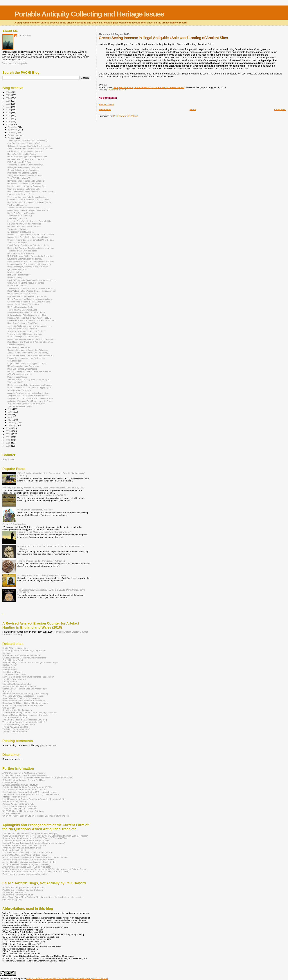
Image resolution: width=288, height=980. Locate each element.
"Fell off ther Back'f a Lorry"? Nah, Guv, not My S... (29, 379)
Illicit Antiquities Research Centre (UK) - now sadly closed (30, 792)
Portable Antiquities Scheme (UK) (18, 804)
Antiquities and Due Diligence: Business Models (28, 396)
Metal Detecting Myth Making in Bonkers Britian (28, 267)
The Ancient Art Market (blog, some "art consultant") (27, 852)
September (13, 135)
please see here (48, 745)
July (10, 409)
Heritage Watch (10, 670)
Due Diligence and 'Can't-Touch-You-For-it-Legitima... (30, 342)
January (12, 425)
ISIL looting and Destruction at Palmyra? (25, 259)
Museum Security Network (15, 801)
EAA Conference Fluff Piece (19, 162)
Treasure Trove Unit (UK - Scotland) (19, 809)
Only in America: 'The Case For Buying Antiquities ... (30, 299)
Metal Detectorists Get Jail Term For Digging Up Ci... (30, 388)
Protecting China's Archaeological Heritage (23, 696)
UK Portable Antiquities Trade (20, 307)
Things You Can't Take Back (16, 727)
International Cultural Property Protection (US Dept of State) (31, 794)
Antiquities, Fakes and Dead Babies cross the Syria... (30, 401)
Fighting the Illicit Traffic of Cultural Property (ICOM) (27, 787)
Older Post (280, 109)
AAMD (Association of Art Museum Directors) (24, 773)
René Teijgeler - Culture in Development (21, 698)
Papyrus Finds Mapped (17, 377)
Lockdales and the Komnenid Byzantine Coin (27, 186)
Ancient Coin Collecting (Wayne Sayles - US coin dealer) (29, 862)
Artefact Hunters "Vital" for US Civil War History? (28, 353)
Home (193, 109)
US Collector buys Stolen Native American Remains (30, 385)
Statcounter (8, 459)
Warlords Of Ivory (15, 278)
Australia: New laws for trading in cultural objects (28, 393)
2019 (8, 113)
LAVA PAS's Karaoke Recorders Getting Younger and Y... (32, 280)
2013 (8, 431)
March (11, 420)
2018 (8, 115)
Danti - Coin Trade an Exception (21, 213)
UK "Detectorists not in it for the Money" (24, 184)
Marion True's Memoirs (17, 286)
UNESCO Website (11, 813)
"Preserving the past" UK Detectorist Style (25, 165)
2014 (8, 428)
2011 (8, 437)
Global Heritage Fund (13, 660)
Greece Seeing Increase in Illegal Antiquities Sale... (29, 302)
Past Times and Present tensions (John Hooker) (25, 874)
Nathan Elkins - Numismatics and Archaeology (24, 689)
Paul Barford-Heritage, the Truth (18, 895)
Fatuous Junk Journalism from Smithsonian (26, 358)
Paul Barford (24, 36)
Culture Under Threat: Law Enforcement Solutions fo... (31, 355)
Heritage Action (10, 665)
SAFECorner (8, 708)
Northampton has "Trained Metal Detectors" (26, 181)
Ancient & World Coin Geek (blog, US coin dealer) (26, 864)
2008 (8, 446)
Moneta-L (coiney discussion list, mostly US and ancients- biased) (34, 843)
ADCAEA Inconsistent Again (19, 374)
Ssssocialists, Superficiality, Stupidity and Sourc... (29, 237)
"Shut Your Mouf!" (15, 382)
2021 (8, 107)
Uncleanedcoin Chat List (14, 850)
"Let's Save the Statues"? (18, 243)
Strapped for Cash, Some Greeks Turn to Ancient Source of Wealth (149, 87)
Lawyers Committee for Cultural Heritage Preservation (28, 677)
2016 (8, 121)
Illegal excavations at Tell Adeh (21, 253)
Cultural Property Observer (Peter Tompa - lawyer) (26, 841)
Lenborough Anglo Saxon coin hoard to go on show (29, 264)
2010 (8, 440)
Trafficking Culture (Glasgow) (16, 729)
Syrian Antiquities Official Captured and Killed (27, 315)
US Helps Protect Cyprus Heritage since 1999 (27, 157)
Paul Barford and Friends (14, 892)
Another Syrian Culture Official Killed (23, 304)
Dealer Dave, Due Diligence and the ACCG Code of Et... (31, 339)
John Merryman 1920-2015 (19, 390)
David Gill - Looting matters (15, 648)
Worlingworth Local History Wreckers (23, 167)
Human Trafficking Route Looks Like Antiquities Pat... (30, 202)
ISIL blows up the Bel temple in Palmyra (25, 151)
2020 (8, 110)
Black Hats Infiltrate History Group (22, 329)
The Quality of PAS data (18, 229)
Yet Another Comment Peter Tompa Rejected (27, 197)
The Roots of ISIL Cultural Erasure (22, 251)
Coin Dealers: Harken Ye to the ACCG (24, 143)
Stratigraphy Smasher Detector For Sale (25, 176)
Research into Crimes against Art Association (24, 701)
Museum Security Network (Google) (19, 686)
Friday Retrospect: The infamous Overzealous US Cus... (32, 320)
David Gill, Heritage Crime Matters (22, 369)
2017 (8, 118)
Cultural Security (10, 782)
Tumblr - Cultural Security (15, 732)
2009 (8, 443)
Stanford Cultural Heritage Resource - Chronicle (25, 715)
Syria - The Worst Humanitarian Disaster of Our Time (30, 149)
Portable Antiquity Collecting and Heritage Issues (89, 14)
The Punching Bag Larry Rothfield (19, 724)
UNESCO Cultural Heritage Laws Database (23, 811)
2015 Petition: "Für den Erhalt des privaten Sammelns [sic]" (31, 833)
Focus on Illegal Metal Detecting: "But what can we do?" (44, 532)
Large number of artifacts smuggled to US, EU (27, 364)
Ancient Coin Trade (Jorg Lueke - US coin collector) (27, 867)
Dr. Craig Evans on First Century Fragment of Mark (42, 575)
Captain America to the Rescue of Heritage (26, 283)
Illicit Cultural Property (13, 672)
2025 (8, 95)
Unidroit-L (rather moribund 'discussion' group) (24, 845)
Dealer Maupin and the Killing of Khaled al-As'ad (28, 210)
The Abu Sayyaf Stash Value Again (22, 310)
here (21, 759)
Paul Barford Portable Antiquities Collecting (23, 890)
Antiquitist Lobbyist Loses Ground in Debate (26, 312)
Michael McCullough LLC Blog (17, 684)
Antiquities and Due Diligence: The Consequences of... (31, 398)
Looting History (10, 681)
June (11, 412)
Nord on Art (8, 691)
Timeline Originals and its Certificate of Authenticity (42, 561)
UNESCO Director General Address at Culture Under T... (32, 192)
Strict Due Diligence (16, 345)
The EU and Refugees (17, 205)
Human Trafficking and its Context (22, 154)
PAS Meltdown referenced (19, 347)
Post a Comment (106, 104)
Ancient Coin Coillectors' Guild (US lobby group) (25, 855)
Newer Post (105, 109)
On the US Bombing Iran (14, 524)
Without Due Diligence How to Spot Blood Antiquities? (30, 235)
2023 (8, 101)
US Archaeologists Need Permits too (23, 366)
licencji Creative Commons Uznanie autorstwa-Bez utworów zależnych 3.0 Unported (67, 978)
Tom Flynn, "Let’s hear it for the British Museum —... (30, 326)
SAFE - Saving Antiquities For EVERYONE (23, 705)
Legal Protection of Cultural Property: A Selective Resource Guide (34, 799)
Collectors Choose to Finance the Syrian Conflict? (29, 200)
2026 (8, 92)
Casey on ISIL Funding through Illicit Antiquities (28, 350)
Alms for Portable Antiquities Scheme (23, 208)
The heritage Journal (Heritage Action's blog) (24, 722)
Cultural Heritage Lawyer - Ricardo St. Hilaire (24, 780)
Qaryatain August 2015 (17, 269)
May (10, 415)
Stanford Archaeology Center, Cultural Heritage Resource (30, 712)
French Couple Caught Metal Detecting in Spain (28, 245)
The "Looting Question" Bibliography (20, 806)
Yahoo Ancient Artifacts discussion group (22, 848)
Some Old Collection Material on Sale (24, 189)
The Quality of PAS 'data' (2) (20, 216)
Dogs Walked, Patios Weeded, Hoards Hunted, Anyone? (32, 291)
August (12, 138)
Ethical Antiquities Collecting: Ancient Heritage (24, 658)
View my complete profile (15, 63)
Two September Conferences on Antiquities (26, 404)
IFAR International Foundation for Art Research (25, 790)
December (13, 127)
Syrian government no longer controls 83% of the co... (30, 240)
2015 (8, 124)
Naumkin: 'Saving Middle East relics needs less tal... (30, 371)
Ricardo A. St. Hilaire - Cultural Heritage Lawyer (25, 703)
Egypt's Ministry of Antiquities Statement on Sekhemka (31, 261)
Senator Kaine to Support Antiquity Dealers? (26, 331)
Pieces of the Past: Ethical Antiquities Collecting (25, 693)
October (12, 132)
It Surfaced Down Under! (14, 674)
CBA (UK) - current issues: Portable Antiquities (25, 775)
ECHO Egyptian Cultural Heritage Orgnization (24, 650)
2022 (8, 104)
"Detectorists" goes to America (20, 232)
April (10, 417)
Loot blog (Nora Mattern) (14, 679)
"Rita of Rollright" (15, 361)
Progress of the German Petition (21, 194)
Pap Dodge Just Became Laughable (23, 173)
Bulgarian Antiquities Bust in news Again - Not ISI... (29, 318)
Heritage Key (9, 667)
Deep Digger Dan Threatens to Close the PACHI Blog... (44, 495)
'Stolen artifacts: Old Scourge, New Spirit (25, 334)
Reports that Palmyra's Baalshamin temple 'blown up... (31, 248)
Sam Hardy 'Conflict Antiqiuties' (17, 710)
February (12, 423)
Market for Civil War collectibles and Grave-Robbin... (30, 221)
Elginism (6, 653)
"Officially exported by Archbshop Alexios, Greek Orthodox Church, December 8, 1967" (44, 488)
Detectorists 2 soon (16, 272)
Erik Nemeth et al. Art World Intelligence (21, 655)
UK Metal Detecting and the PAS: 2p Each (25, 159)
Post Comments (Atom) (126, 116)
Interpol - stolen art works (15, 797)
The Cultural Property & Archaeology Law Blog (25, 720)
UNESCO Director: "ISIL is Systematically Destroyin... (30, 256)
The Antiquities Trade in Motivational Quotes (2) (28, 140)
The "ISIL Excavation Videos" (20, 406)
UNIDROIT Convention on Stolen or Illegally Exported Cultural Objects (36, 816)
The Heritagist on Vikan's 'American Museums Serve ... (31, 288)
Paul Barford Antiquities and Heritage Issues (23, 887)
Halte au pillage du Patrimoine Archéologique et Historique (30, 662)
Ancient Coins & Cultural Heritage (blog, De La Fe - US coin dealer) (35, 857)
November (13, 130)
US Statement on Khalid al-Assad (22, 294)
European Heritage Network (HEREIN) (21, 785)
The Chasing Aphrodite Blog (16, 717)
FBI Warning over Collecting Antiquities (24, 224)
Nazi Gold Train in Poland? (19, 275)
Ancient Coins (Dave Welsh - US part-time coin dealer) (28, 860)
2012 (8, 434)
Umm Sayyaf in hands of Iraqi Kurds (23, 323)
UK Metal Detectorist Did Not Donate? (24, 227)
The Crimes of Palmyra (17, 218)
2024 (8, 98)
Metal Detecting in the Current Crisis (23, 337)
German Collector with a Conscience (23, 170)
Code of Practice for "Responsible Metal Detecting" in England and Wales (37, 778)
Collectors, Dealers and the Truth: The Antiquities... (29, 146)
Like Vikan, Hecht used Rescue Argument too (27, 296)
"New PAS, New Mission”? (19, 178)
